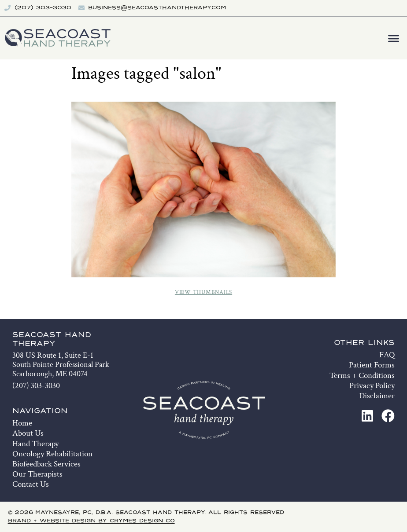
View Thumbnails (203, 292)
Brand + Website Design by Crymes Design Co (91, 521)
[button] (394, 38)
